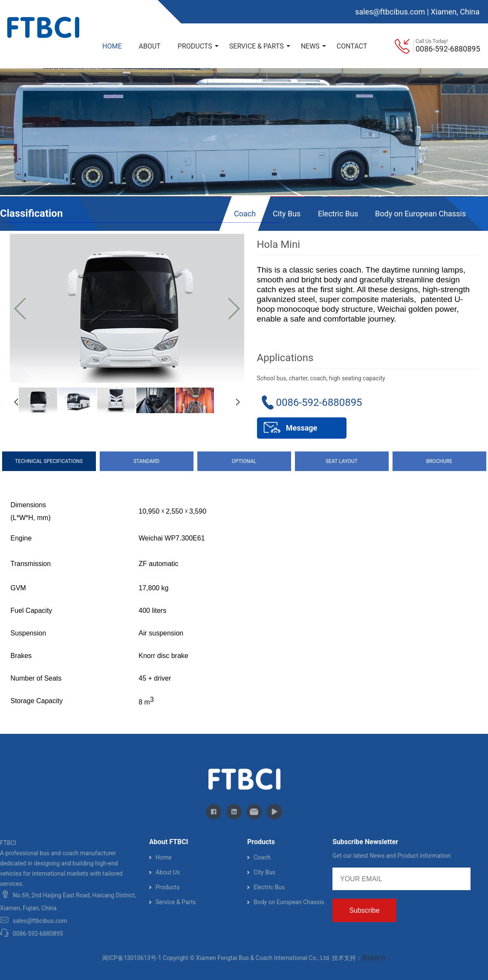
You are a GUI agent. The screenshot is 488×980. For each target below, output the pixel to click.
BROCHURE (439, 461)
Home (164, 857)
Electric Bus (338, 214)
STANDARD (146, 461)
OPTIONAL (244, 461)
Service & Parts (176, 902)
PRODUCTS (198, 46)
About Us (168, 872)
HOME (112, 46)
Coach (245, 214)
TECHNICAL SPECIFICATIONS (49, 461)
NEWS (313, 46)
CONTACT (352, 46)
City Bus (287, 214)
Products (167, 887)
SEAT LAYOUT (342, 461)
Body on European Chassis (420, 214)
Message (302, 428)
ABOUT (149, 46)
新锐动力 (374, 958)
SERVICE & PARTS (260, 46)
